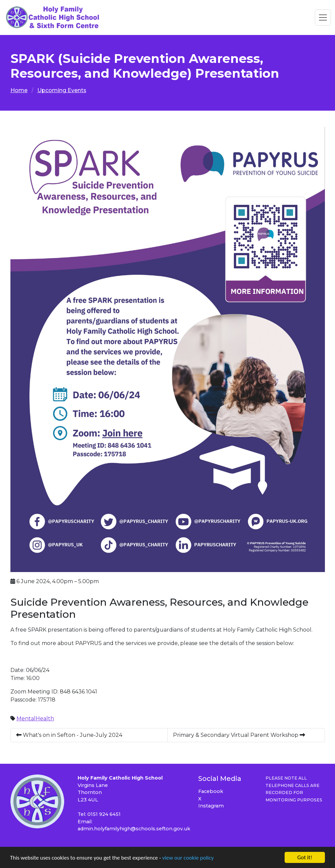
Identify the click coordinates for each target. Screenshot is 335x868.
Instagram (211, 806)
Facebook (211, 791)
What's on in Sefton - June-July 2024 (69, 735)
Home (19, 90)
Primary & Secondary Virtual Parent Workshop (239, 735)
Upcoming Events (62, 90)
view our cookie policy (188, 858)
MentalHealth (35, 719)
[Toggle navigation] (323, 17)
